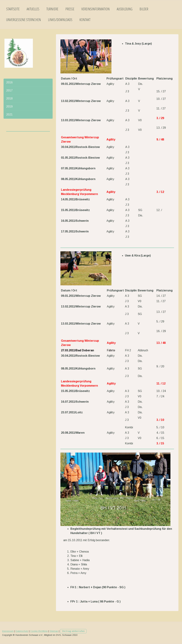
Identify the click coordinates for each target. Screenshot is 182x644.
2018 (9, 98)
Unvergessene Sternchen (24, 20)
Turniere (52, 9)
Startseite (13, 9)
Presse (70, 9)
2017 (9, 90)
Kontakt (85, 20)
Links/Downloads (60, 20)
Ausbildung (125, 9)
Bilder (144, 9)
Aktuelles (33, 9)
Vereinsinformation (96, 9)
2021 (9, 115)
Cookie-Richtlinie (39, 631)
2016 (9, 82)
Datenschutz (22, 631)
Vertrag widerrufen (73, 631)
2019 (9, 107)
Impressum (8, 631)
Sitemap (54, 631)
